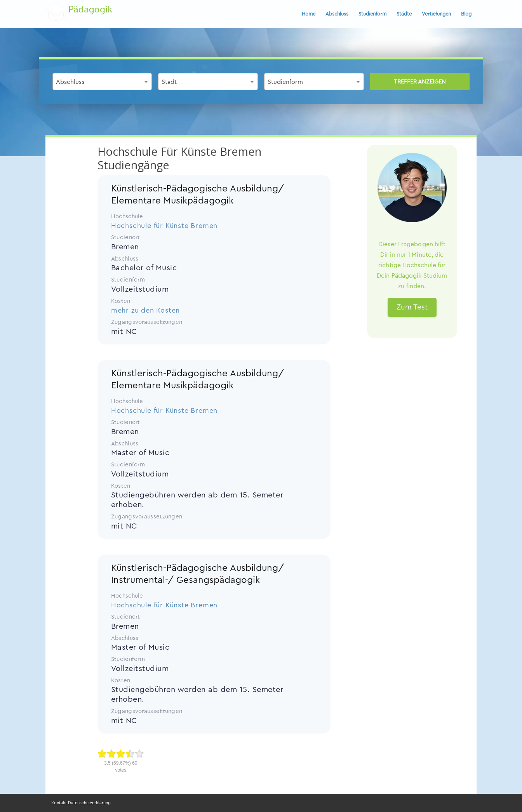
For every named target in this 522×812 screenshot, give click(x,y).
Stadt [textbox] (169, 82)
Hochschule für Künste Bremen (164, 226)
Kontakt (59, 803)
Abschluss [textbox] (70, 82)
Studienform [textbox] (285, 82)
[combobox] (102, 82)
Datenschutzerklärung (89, 803)
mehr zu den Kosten (145, 310)
